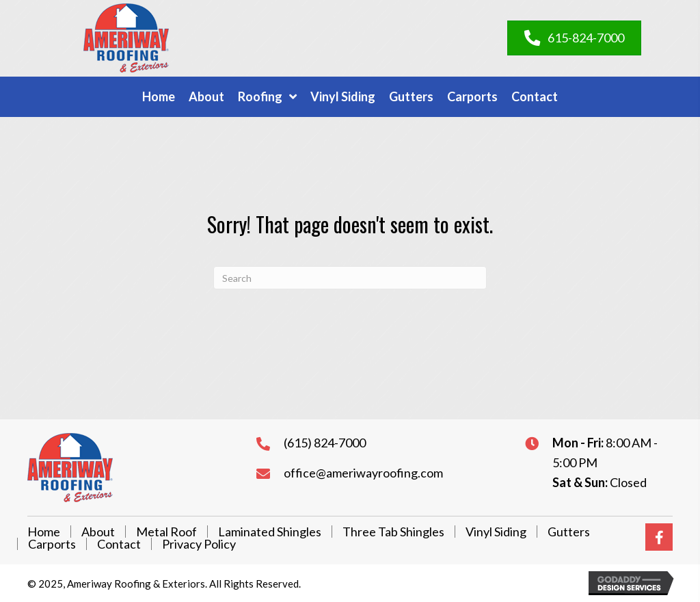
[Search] (350, 278)
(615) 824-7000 (325, 443)
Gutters (569, 532)
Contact (119, 544)
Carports (52, 544)
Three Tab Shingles (393, 532)
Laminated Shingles (270, 532)
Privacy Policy (199, 544)
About (98, 532)
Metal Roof (166, 532)
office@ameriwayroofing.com (363, 473)
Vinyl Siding (496, 532)
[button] (659, 537)
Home (44, 532)
